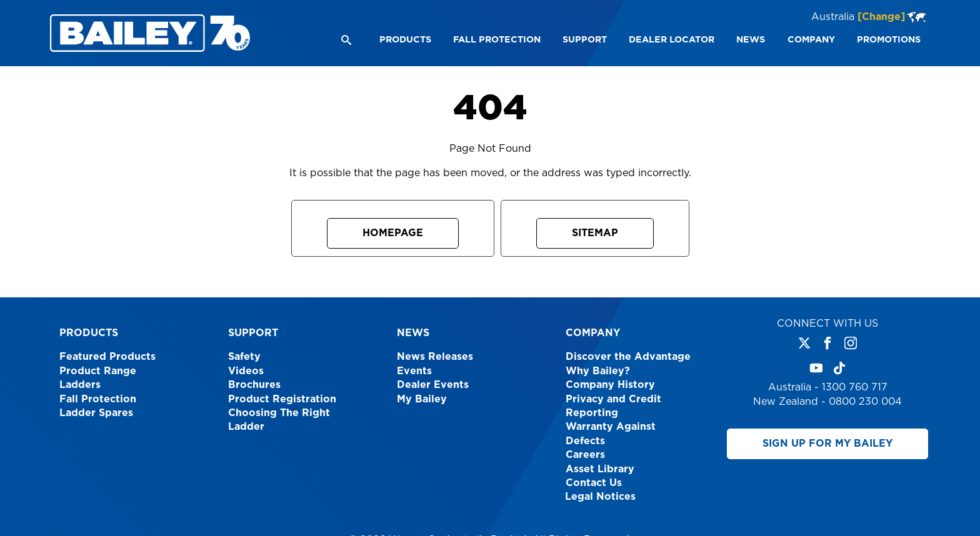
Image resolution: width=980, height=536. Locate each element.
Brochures (254, 385)
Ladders (80, 385)
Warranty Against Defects (611, 434)
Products (89, 333)
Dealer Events (433, 385)
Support (253, 333)
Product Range (98, 371)
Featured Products (107, 357)
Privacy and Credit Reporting (613, 406)
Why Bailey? (598, 371)
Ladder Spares (96, 413)
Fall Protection (98, 399)
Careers (585, 455)
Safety (244, 357)
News (413, 333)
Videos (246, 371)
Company (593, 333)
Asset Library (600, 469)
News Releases (435, 357)
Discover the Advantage (628, 357)
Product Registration (282, 399)
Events (414, 371)
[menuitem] (405, 40)
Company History (610, 385)
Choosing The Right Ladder (279, 420)
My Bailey (422, 399)
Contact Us (594, 483)
